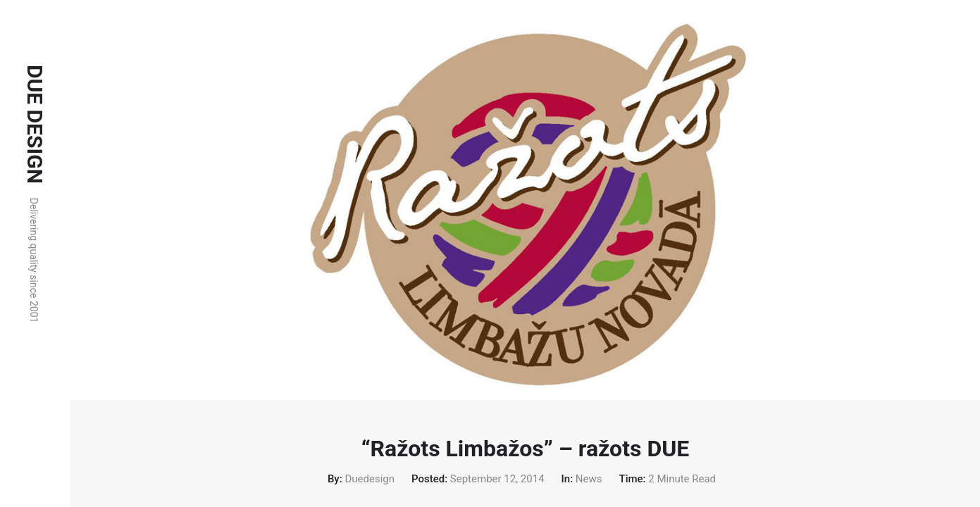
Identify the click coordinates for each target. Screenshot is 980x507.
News (589, 479)
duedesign (370, 479)
